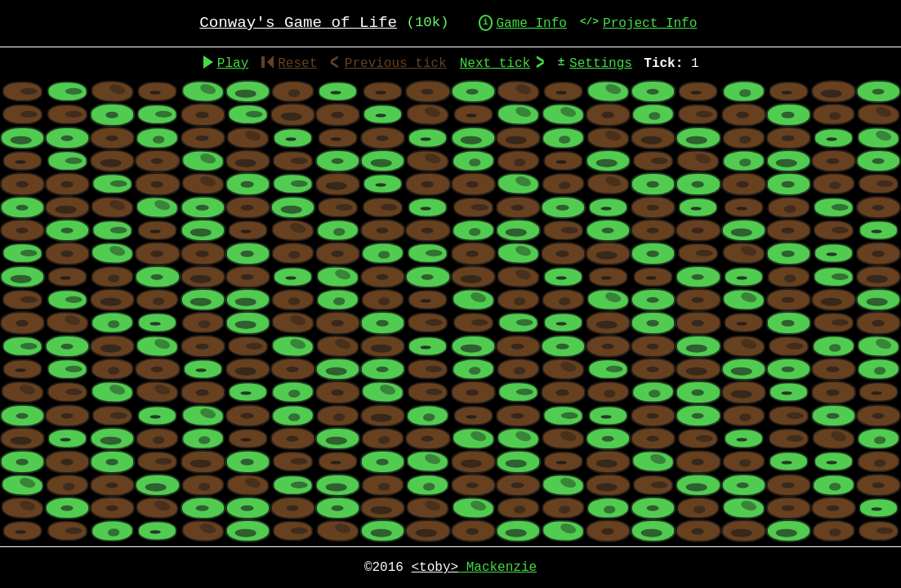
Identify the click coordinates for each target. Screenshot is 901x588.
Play (233, 64)
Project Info (650, 24)
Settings (601, 64)
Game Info (531, 24)
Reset (289, 64)
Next (495, 64)
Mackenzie (474, 568)
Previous (396, 64)
